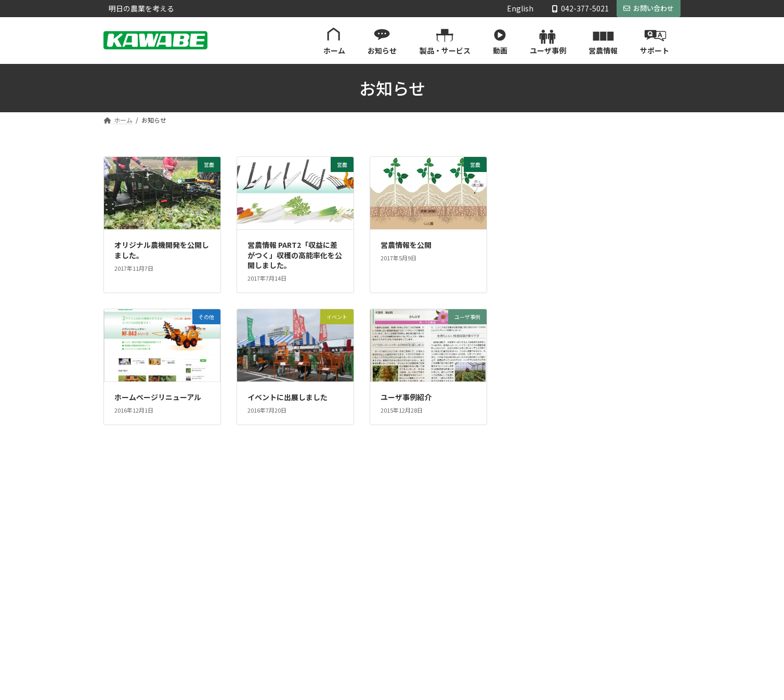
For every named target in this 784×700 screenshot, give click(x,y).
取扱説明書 (527, 583)
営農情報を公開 (406, 245)
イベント (542, 275)
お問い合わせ (649, 8)
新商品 (539, 254)
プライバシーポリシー (536, 655)
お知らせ (320, 565)
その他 (539, 338)
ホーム (317, 546)
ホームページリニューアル (158, 397)
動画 (313, 601)
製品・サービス (329, 583)
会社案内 (517, 619)
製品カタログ (530, 565)
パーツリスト (530, 601)
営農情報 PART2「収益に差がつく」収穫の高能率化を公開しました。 (295, 255)
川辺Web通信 (550, 191)
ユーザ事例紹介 (406, 397)
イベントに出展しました (288, 397)
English (520, 9)
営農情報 (320, 637)
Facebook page (601, 413)
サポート (517, 546)
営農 (535, 233)
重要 (535, 317)
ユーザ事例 (546, 212)
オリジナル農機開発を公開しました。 (162, 250)
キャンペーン (549, 296)
